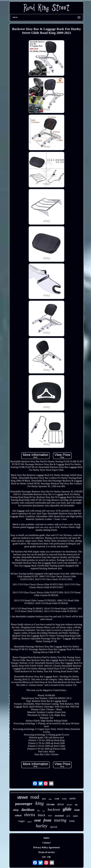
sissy (16, 810)
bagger (22, 821)
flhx (38, 811)
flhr (76, 805)
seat (37, 820)
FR (49, 857)
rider (50, 799)
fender (70, 805)
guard (30, 822)
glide (67, 809)
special (54, 827)
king (40, 803)
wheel (18, 815)
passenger (24, 804)
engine (75, 816)
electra (30, 815)
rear (77, 810)
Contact (46, 843)
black (41, 815)
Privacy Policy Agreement (46, 847)
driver (61, 804)
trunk (72, 821)
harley (42, 826)
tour (50, 816)
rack (44, 811)
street (22, 797)
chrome (51, 805)
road (35, 797)
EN (44, 857)
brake (64, 799)
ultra (44, 799)
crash (57, 799)
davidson (28, 810)
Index (46, 838)
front (47, 820)
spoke (72, 798)
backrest (54, 810)
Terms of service (46, 852)
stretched (59, 816)
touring (60, 820)
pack (68, 816)
